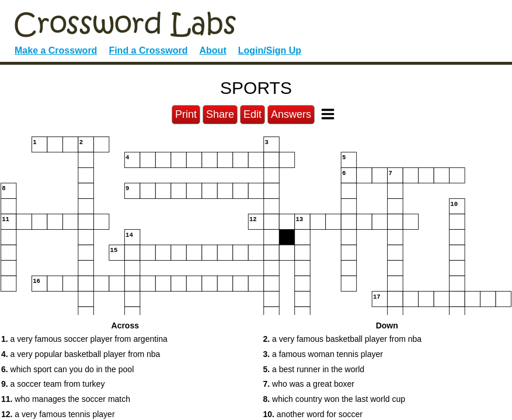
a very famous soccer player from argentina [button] (84, 339)
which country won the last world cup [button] (335, 399)
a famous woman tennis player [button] (323, 354)
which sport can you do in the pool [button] (67, 369)
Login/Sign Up (270, 50)
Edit (252, 114)
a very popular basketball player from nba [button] (81, 354)
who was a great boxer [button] (309, 384)
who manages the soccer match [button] (66, 399)
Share (220, 114)
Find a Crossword (148, 50)
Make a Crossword (56, 50)
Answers (291, 114)
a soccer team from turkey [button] (53, 384)
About (213, 50)
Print (186, 114)
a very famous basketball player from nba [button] (343, 339)
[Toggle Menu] (328, 114)
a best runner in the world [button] (314, 369)
